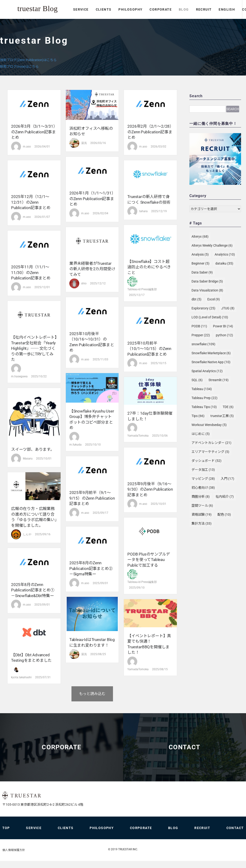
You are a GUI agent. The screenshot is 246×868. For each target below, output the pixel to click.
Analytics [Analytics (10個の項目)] (225, 254)
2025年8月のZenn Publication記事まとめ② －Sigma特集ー (91, 568)
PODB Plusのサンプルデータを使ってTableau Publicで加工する (149, 560)
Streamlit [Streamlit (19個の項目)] (219, 380)
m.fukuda (75, 445)
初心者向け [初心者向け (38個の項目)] (203, 488)
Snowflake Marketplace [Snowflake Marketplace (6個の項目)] (211, 353)
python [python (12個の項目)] (224, 335)
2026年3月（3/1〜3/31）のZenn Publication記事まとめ (33, 132)
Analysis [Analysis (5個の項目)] (200, 254)
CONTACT (198, 22)
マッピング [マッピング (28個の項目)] (203, 479)
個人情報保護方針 (14, 857)
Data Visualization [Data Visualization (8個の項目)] (207, 290)
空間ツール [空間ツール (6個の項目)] (202, 506)
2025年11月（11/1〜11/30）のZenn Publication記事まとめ (31, 272)
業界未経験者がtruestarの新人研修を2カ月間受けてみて (92, 269)
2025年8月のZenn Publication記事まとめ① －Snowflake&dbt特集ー (33, 590)
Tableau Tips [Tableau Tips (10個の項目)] (204, 407)
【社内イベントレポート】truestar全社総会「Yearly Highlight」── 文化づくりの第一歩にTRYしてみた (34, 348)
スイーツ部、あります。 (33, 449)
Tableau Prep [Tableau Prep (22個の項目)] (204, 398)
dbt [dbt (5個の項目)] (196, 299)
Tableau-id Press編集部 (142, 289)
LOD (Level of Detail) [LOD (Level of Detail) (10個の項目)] (210, 317)
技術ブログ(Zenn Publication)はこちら (28, 60)
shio (84, 283)
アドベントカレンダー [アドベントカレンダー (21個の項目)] (211, 443)
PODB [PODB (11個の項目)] (199, 326)
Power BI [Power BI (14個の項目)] (223, 326)
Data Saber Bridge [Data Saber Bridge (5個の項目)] (207, 281)
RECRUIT (141, 22)
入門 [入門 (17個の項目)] (227, 479)
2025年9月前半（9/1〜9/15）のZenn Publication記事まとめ (92, 498)
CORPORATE (98, 22)
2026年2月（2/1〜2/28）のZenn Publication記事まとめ (150, 132)
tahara (143, 211)
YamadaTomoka (138, 436)
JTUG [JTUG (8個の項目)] (228, 308)
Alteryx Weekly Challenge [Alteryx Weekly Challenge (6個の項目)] (212, 245)
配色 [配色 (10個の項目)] (224, 514)
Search (233, 109)
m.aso (27, 147)
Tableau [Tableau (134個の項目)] (202, 389)
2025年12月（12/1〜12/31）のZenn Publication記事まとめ (31, 202)
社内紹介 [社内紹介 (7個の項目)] (225, 497)
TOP (6, 835)
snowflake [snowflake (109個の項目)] (203, 344)
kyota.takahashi (21, 677)
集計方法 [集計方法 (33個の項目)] (202, 523)
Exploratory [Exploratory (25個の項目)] (203, 308)
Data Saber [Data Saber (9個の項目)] (202, 272)
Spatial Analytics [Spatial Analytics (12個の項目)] (207, 371)
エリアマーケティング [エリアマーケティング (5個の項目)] (210, 452)
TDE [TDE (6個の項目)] (228, 407)
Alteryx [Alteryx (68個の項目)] (200, 236)
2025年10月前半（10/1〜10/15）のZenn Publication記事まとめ (149, 349)
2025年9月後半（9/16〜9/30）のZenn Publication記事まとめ (150, 489)
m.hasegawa (19, 376)
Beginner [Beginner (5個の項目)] (200, 263)
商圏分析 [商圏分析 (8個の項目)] (201, 497)
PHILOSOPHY (68, 22)
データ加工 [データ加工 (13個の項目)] (203, 470)
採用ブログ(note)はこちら (19, 67)
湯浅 (84, 143)
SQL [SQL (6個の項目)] (197, 380)
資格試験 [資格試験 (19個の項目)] (202, 514)
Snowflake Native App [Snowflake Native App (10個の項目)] (211, 362)
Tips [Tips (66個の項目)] (198, 416)
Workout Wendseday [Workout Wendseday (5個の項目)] (209, 425)
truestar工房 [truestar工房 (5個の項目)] (222, 416)
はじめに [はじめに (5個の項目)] (201, 434)
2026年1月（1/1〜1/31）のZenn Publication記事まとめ (92, 199)
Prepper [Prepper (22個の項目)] (201, 335)
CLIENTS (41, 22)
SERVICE (18, 22)
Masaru (28, 459)
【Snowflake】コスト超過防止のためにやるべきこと (149, 267)
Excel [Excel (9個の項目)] (214, 299)
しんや (27, 534)
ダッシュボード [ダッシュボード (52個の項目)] (206, 461)
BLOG (121, 22)
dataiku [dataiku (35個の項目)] (224, 263)
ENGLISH (164, 22)
